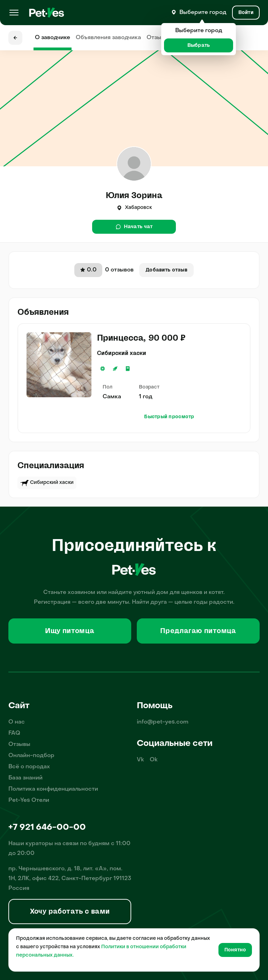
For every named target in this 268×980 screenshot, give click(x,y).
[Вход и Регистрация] (246, 13)
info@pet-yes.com (163, 722)
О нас (17, 722)
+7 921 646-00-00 (47, 828)
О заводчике (53, 38)
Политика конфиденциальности (53, 789)
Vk (140, 760)
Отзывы (158, 38)
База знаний (25, 778)
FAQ (14, 733)
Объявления (108, 38)
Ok (154, 760)
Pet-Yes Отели (29, 800)
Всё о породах (29, 767)
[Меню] (14, 13)
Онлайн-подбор (31, 756)
